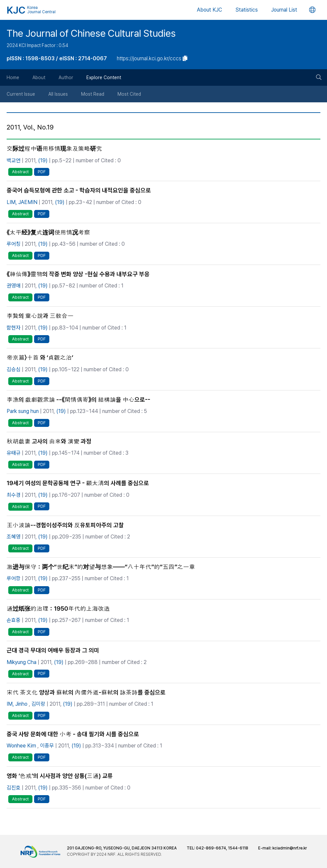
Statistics (247, 10)
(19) (43, 160)
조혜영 (14, 537)
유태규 (14, 453)
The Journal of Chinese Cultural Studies (91, 33)
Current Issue (21, 94)
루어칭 (14, 244)
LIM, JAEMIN (22, 202)
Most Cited (129, 94)
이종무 (47, 746)
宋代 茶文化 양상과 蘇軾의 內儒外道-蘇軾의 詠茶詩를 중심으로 (86, 692)
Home (13, 77)
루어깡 (14, 578)
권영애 (14, 286)
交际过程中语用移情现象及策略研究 (54, 149)
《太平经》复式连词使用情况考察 (48, 232)
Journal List (284, 10)
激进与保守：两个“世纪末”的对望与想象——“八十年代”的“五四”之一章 (101, 567)
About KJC (210, 10)
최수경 (14, 495)
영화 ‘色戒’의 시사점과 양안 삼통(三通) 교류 (60, 776)
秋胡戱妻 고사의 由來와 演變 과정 (49, 441)
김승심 (14, 369)
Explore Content (104, 77)
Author (66, 77)
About (39, 77)
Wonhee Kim (21, 746)
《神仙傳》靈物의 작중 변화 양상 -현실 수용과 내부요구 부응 (78, 274)
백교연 (14, 160)
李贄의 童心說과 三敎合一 (40, 316)
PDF (42, 172)
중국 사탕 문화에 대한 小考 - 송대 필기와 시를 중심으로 (73, 734)
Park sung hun (23, 411)
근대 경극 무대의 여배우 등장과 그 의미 (53, 650)
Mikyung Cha (22, 662)
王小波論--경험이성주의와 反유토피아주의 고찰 (65, 525)
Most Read (93, 94)
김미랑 (38, 704)
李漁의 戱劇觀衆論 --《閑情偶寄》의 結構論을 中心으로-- (78, 400)
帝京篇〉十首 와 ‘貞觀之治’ (40, 357)
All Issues (58, 94)
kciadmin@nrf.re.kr (290, 848)
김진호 (14, 788)
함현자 (14, 328)
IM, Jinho (17, 704)
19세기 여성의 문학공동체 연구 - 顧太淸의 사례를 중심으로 (78, 483)
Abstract (20, 172)
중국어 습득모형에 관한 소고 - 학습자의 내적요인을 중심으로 (79, 190)
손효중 (14, 620)
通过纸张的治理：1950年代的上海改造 (58, 609)
